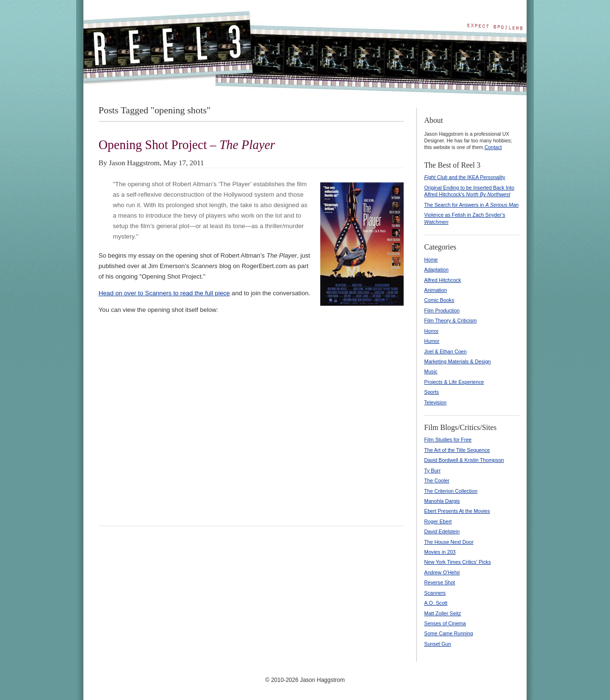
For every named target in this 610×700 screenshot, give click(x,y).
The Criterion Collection (451, 491)
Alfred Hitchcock (442, 280)
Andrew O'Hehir (442, 572)
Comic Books (439, 300)
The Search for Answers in (471, 205)
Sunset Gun (438, 644)
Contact (493, 147)
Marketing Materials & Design (457, 361)
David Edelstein (442, 531)
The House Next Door (449, 542)
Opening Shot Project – (187, 145)
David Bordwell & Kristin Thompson (464, 460)
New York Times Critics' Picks (457, 562)
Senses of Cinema (445, 623)
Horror (431, 331)
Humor (432, 341)
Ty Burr (432, 470)
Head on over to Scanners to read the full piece (164, 293)
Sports (432, 392)
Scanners (435, 593)
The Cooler (437, 480)
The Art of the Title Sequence (457, 450)
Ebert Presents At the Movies (457, 511)
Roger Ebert (438, 521)
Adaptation (436, 270)
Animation (436, 290)
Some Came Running (448, 633)
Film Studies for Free (448, 440)
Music (431, 371)
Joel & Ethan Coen (445, 351)
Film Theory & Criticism (450, 320)
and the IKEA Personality (465, 177)
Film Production (442, 310)
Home (431, 260)
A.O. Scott (436, 603)
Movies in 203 (440, 552)
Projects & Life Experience (454, 382)
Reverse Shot (440, 582)
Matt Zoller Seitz (442, 613)
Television (435, 402)
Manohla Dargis (442, 501)
